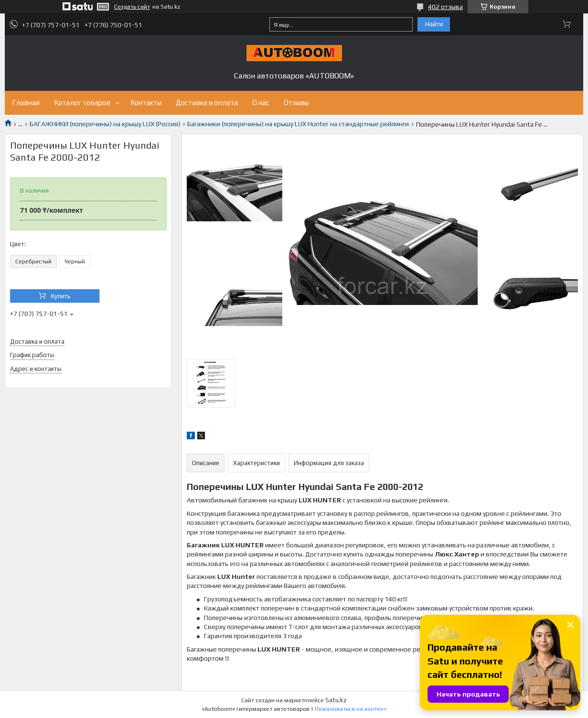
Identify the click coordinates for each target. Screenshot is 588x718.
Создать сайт (132, 7)
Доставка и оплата (207, 103)
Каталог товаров (82, 103)
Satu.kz (336, 700)
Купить (60, 296)
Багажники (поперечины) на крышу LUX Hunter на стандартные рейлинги (298, 124)
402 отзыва (445, 7)
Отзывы (296, 103)
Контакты (146, 103)
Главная (26, 103)
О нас (261, 103)
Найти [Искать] (434, 24)
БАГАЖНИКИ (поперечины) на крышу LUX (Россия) (105, 124)
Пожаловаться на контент (351, 709)
